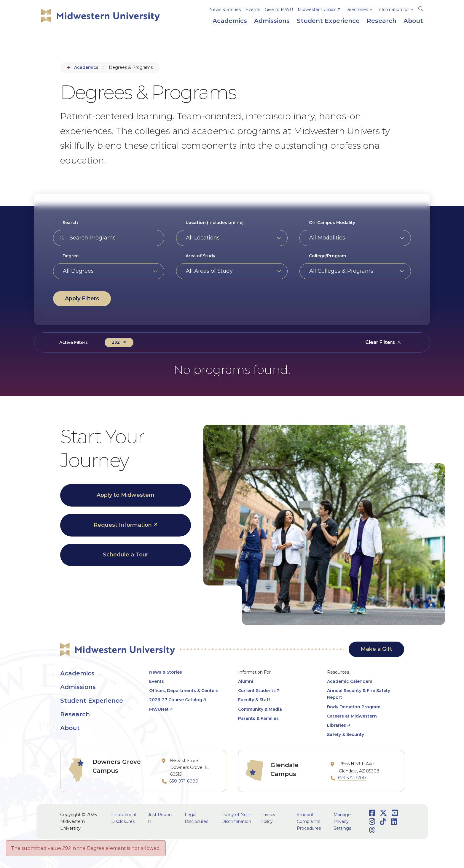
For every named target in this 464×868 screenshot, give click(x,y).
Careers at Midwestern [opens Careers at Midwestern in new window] (352, 716)
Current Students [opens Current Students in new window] (257, 691)
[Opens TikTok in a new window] (383, 822)
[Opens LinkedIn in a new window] (394, 822)
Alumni (246, 681)
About (70, 728)
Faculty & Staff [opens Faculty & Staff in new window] (254, 700)
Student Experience (92, 701)
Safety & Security (346, 734)
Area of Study (200, 256)
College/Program (327, 256)
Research (75, 714)
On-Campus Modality (332, 223)
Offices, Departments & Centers (184, 691)
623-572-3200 (352, 778)
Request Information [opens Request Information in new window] (123, 525)
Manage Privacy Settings (342, 821)
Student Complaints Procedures (309, 821)
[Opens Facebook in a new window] (372, 813)
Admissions (78, 687)
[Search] (421, 8)
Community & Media (260, 709)
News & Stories (225, 9)
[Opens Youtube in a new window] (395, 813)
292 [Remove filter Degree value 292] (116, 342)
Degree (71, 256)
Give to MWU (279, 9)
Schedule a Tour (126, 555)
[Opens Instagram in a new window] (372, 822)
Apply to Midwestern (126, 495)
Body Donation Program (354, 707)
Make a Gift (376, 649)
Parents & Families (258, 718)
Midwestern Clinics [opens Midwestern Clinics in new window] (317, 9)
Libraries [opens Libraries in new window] (337, 725)
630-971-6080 (184, 781)
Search (70, 223)
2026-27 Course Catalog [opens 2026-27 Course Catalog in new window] (176, 700)
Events (253, 9)
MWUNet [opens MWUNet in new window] (159, 709)
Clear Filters (380, 342)
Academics (86, 67)
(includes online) (215, 223)
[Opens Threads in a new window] (372, 830)
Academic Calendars (350, 681)
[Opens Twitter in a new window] (383, 813)
